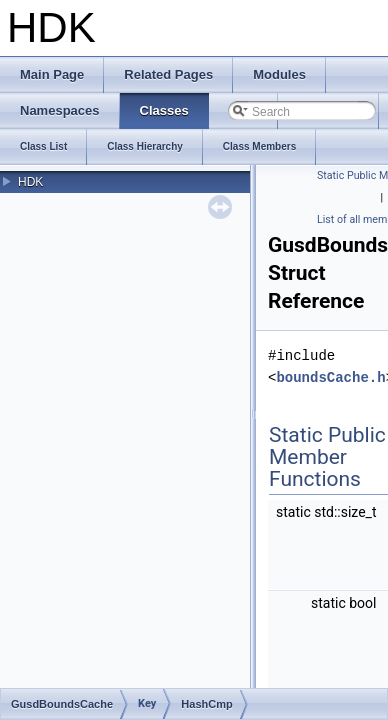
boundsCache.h (330, 377)
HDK (30, 182)
